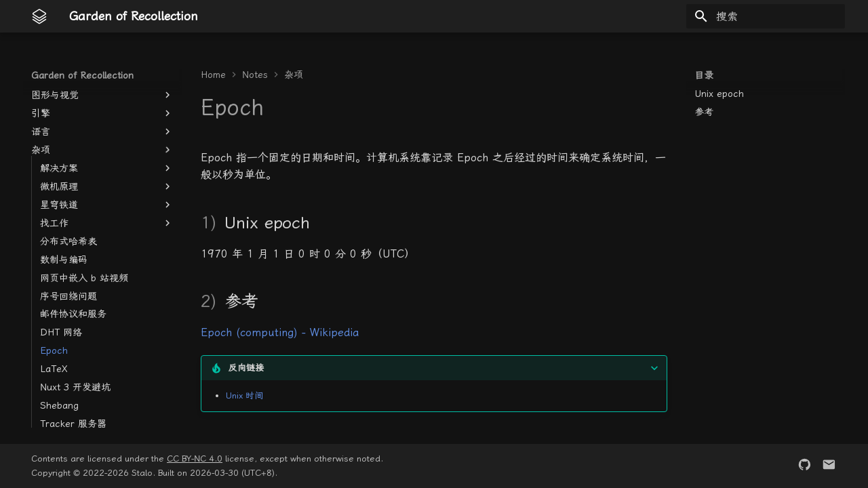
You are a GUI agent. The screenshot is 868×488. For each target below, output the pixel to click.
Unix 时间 (244, 395)
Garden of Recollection (82, 75)
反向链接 (246, 368)
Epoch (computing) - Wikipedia (280, 332)
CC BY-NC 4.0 (195, 459)
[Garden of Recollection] (39, 16)
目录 (704, 75)
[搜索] (766, 16)
